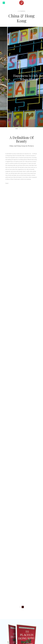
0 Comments (28, 74)
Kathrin (20, 74)
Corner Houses (22, 77)
